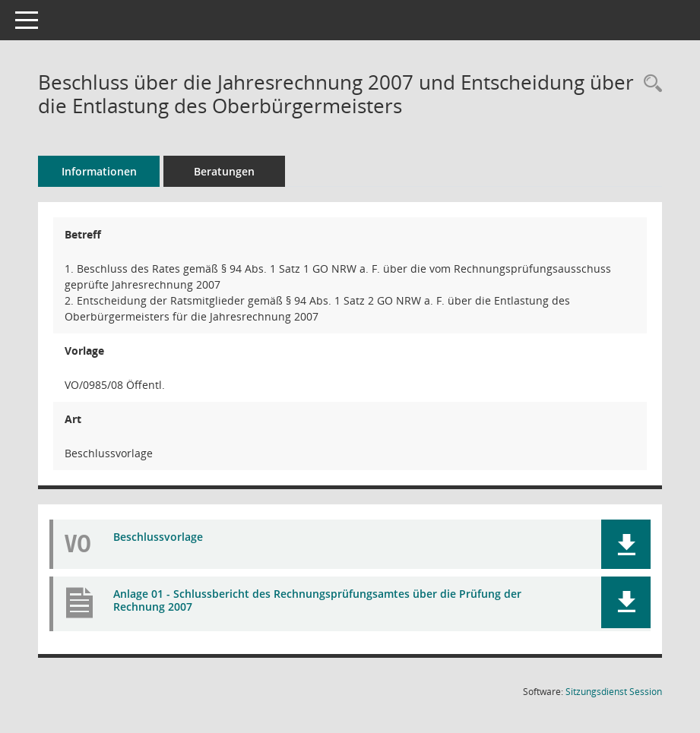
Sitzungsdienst (614, 692)
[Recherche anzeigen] (649, 84)
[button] (626, 544)
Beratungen (224, 171)
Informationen (99, 171)
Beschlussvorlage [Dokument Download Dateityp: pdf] (158, 537)
